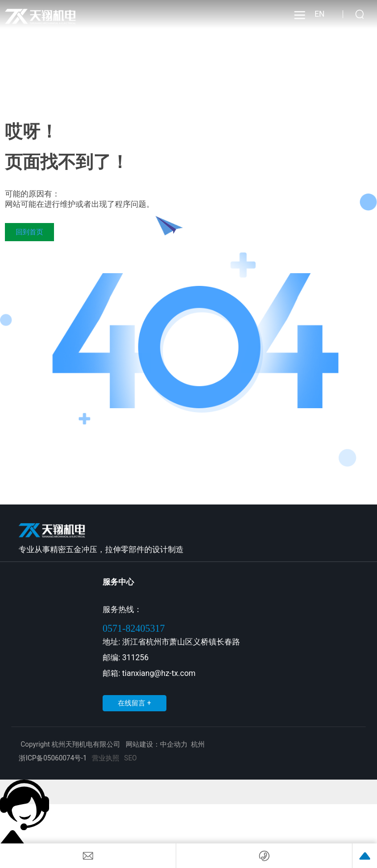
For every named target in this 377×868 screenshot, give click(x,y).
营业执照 (106, 758)
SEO (131, 758)
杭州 (198, 744)
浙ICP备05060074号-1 (53, 758)
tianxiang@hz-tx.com (159, 673)
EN (320, 14)
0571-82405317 (134, 628)
